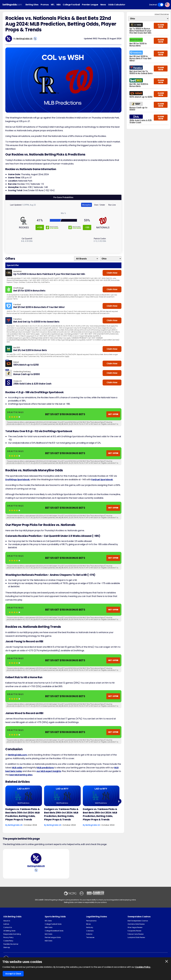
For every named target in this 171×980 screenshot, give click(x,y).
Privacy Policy (8, 937)
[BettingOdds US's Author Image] (36, 858)
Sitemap (7, 947)
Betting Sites (32, 5)
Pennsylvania (91, 921)
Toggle (161, 5)
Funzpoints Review (134, 931)
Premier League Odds (53, 937)
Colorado (90, 931)
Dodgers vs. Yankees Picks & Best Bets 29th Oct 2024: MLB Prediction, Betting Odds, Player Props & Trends (61, 814)
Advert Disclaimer (162, 14)
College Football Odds (53, 924)
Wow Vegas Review (135, 927)
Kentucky (90, 927)
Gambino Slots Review (136, 924)
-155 (87, 227)
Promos (45, 5)
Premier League (90, 5)
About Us (7, 921)
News (103, 5)
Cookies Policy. (143, 967)
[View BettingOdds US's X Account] (35, 39)
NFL (53, 5)
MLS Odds (48, 934)
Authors (6, 924)
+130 (40, 227)
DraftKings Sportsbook (18, 480)
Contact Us (8, 927)
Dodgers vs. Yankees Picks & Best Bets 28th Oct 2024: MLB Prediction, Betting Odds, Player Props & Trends (100, 814)
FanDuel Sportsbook (102, 480)
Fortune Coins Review (136, 934)
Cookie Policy (8, 941)
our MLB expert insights (49, 771)
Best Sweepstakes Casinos (138, 921)
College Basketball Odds (54, 931)
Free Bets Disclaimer (11, 944)
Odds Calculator (117, 5)
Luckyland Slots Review (136, 937)
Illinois (88, 924)
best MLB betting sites (21, 775)
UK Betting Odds (9, 931)
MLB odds (17, 768)
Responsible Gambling (12, 934)
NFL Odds (48, 921)
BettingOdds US (24, 39)
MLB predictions (45, 768)
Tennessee (90, 937)
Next (119, 801)
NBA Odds (49, 927)
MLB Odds (48, 941)
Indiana (89, 934)
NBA (59, 5)
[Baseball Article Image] (24, 796)
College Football (71, 5)
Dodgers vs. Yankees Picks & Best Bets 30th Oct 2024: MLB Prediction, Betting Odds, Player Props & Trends (23, 814)
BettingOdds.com (18, 755)
